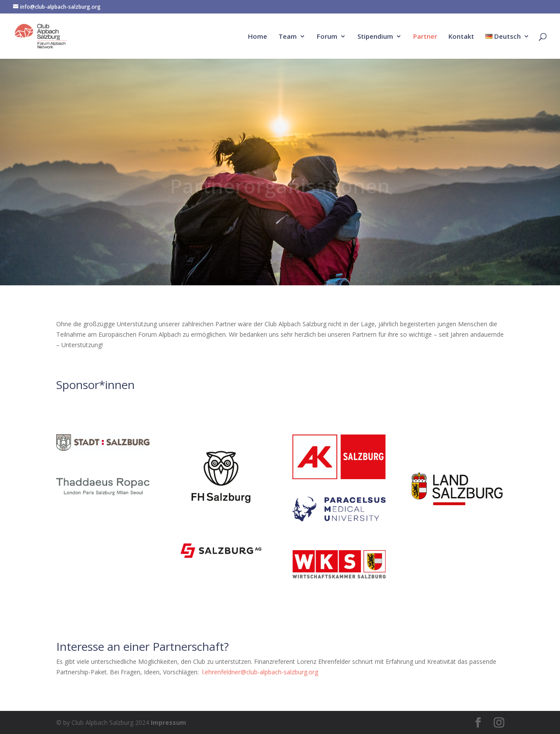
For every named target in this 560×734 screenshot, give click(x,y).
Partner (425, 37)
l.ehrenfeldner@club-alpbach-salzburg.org (259, 672)
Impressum (168, 722)
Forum (327, 37)
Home (258, 37)
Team (288, 37)
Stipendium (375, 37)
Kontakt (461, 37)
